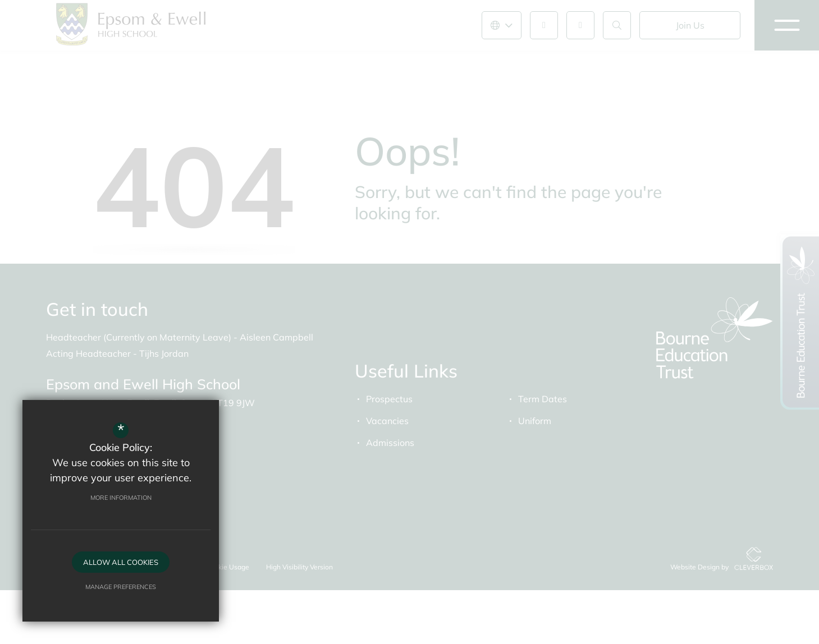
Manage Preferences (121, 587)
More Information (121, 498)
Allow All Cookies (121, 562)
